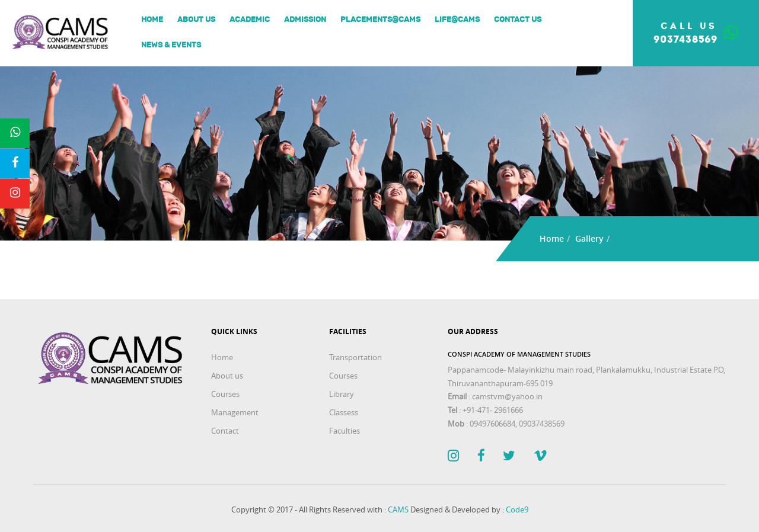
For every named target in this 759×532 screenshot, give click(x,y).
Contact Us (518, 20)
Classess (344, 412)
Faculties (345, 431)
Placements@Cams (380, 20)
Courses (225, 394)
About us (196, 20)
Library (342, 394)
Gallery (589, 238)
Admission (305, 20)
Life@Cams (457, 20)
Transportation (355, 357)
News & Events (171, 45)
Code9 (517, 509)
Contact (225, 431)
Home (152, 20)
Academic (250, 20)
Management (235, 412)
